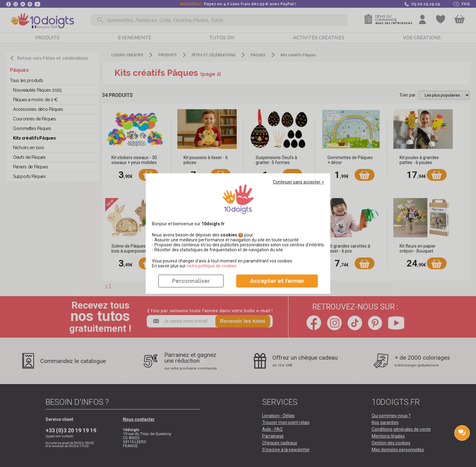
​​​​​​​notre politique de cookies (212, 266)
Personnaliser (191, 281)
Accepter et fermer (277, 281)
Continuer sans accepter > (299, 182)
